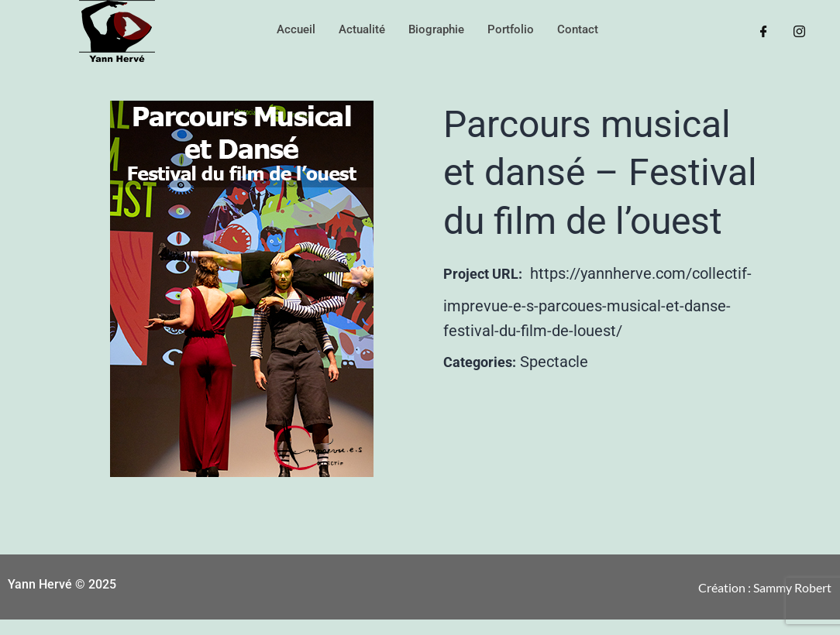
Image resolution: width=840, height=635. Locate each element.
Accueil (296, 29)
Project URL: (483, 274)
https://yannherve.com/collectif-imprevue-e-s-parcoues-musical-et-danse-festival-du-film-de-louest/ (597, 302)
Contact (578, 29)
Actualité (362, 29)
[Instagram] (799, 31)
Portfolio (511, 29)
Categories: (480, 362)
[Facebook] (764, 31)
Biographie (436, 29)
